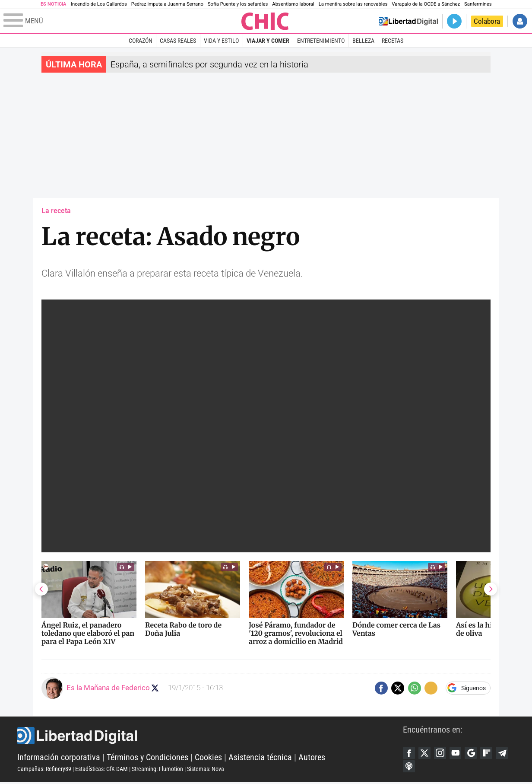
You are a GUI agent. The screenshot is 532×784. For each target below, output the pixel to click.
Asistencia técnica (260, 758)
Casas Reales (178, 41)
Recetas (393, 41)
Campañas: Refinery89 (44, 770)
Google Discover (475, 753)
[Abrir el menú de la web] (122, 21)
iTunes (426, 768)
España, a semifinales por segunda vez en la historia (209, 64)
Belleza (363, 41)
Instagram (442, 753)
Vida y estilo (221, 41)
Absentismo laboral (293, 4)
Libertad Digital (210, 736)
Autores (312, 758)
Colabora (487, 21)
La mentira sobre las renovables (353, 4)
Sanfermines (478, 4)
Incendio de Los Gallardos (99, 4)
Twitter (426, 753)
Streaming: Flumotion (157, 770)
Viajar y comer (268, 41)
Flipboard (491, 753)
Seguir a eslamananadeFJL (156, 688)
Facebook (409, 753)
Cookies (208, 758)
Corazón (141, 41)
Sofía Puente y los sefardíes (238, 4)
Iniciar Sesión (520, 21)
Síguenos (473, 688)
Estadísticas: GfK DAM (101, 770)
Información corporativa (59, 758)
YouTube (459, 753)
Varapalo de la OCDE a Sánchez (426, 4)
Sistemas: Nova (206, 770)
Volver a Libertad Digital (408, 21)
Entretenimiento (321, 41)
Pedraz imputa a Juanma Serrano (167, 4)
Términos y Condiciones (147, 758)
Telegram (409, 768)
